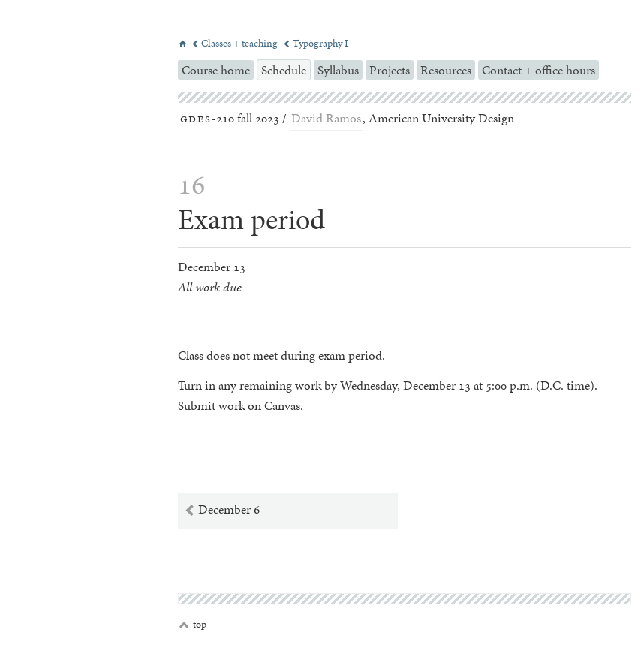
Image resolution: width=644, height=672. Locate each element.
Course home (216, 70)
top (193, 625)
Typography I (316, 43)
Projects (390, 70)
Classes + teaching (236, 43)
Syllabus (338, 70)
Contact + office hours (539, 70)
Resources (446, 70)
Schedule (284, 70)
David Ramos (326, 118)
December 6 (222, 510)
